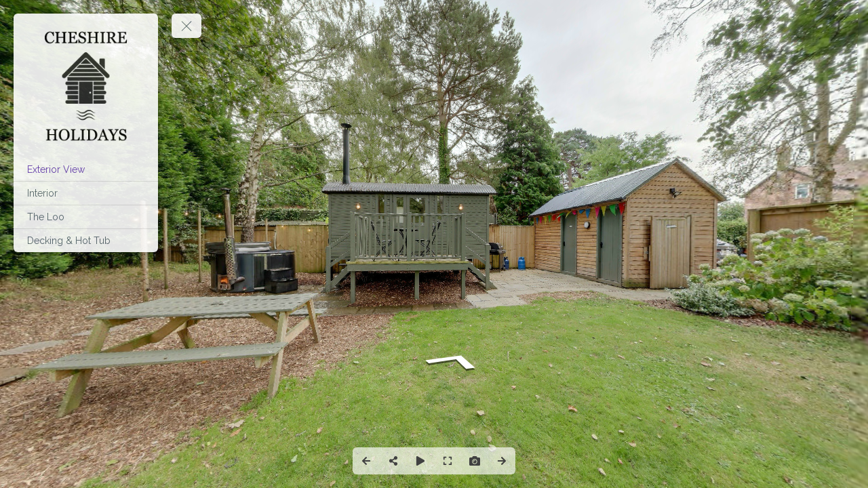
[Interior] (86, 193)
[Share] (393, 461)
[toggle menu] (186, 26)
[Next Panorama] (502, 461)
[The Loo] (86, 217)
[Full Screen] (448, 461)
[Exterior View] (86, 169)
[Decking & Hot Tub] (86, 241)
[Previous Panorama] (366, 461)
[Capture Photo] (475, 461)
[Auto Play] (420, 461)
